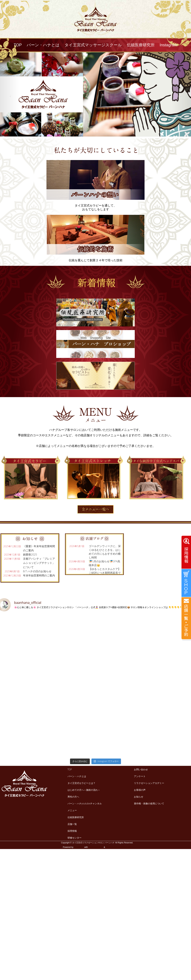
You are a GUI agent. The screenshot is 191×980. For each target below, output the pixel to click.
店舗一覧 (72, 824)
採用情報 (72, 831)
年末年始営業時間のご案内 (39, 575)
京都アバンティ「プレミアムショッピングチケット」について (39, 563)
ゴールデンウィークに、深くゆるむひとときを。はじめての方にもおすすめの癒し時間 (105, 552)
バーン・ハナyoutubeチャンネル (85, 803)
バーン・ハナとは (77, 776)
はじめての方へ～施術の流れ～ (84, 790)
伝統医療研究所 (76, 817)
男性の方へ (73, 797)
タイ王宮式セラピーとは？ (81, 783)
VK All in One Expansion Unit (118, 847)
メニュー (72, 810)
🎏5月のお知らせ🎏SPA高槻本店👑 (104, 563)
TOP (70, 769)
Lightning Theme (96, 847)
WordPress (79, 847)
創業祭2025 (30, 554)
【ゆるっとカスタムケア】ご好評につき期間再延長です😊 (105, 573)
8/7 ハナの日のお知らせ (37, 571)
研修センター (75, 838)
